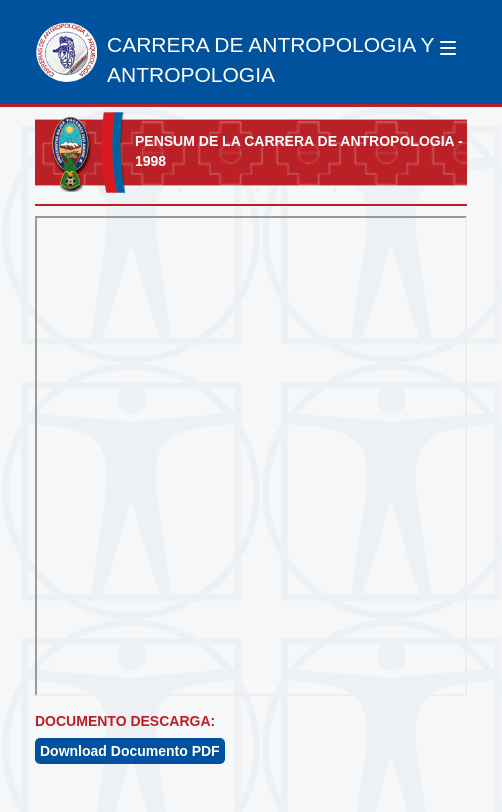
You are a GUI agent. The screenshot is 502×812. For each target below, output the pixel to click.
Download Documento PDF (130, 751)
